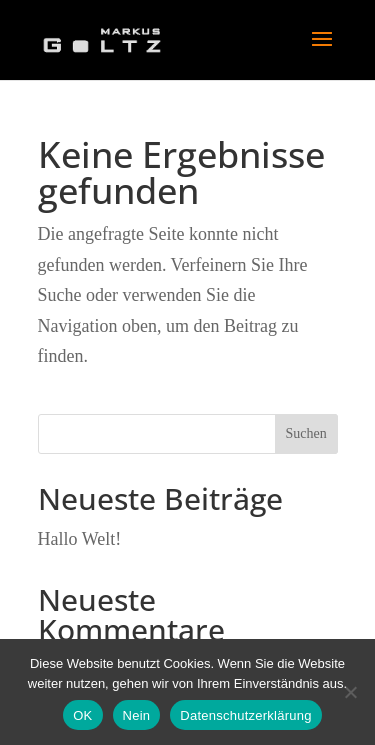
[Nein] (350, 692)
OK (82, 715)
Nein (137, 715)
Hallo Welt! (80, 539)
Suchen (305, 433)
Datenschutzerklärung (245, 715)
